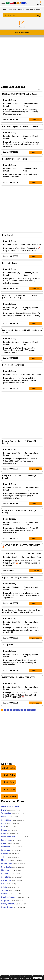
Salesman (12, 851)
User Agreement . (27, 978)
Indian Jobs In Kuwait (10, 810)
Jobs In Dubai (8, 779)
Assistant (12, 881)
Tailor (10, 861)
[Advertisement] (22, 61)
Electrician (12, 864)
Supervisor (12, 844)
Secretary (12, 854)
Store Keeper (13, 911)
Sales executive (15, 840)
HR (9, 887)
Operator (11, 897)
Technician (12, 817)
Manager (11, 874)
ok (34, 978)
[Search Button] (38, 17)
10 (28, 714)
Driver (10, 814)
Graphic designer (15, 901)
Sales (10, 820)
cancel (39, 978)
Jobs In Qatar (8, 772)
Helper (11, 834)
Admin (10, 891)
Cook (10, 837)
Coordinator (13, 871)
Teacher (11, 894)
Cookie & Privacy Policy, (10, 978)
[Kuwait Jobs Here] (16, 4)
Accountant (13, 824)
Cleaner (11, 857)
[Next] (33, 714)
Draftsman (12, 884)
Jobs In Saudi (8, 786)
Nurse (10, 827)
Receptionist (13, 867)
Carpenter (12, 904)
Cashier (11, 877)
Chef (10, 830)
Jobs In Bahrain (9, 800)
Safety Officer (14, 908)
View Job (35, 120)
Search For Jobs (10, 15)
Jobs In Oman (8, 793)
